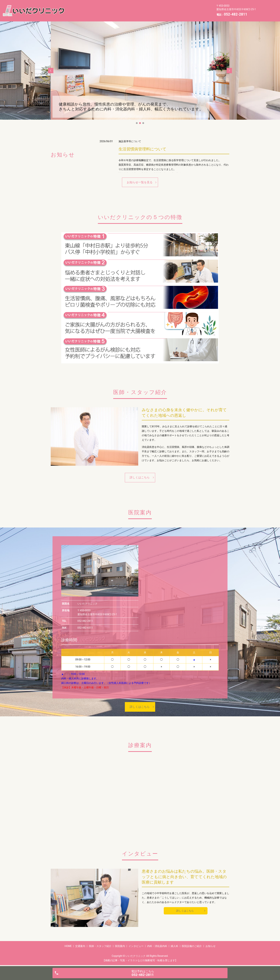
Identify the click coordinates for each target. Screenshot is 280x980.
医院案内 (141, 8)
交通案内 (92, 8)
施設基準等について (130, 141)
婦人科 (75, 13)
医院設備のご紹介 (97, 13)
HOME (75, 8)
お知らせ (121, 13)
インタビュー (162, 8)
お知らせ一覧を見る (140, 182)
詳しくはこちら (140, 477)
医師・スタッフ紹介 (117, 8)
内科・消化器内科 (189, 8)
